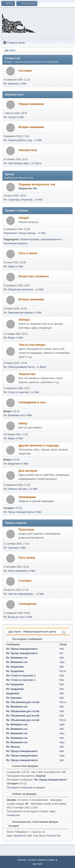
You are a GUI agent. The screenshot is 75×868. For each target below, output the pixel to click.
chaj (35, 836)
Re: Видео (9, 338)
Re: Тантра (10, 117)
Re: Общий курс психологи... (19, 290)
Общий (24, 218)
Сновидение (28, 604)
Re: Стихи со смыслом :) (17, 392)
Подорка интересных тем (37, 184)
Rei (35, 188)
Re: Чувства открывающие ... (20, 594)
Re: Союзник (11, 548)
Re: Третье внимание (15, 571)
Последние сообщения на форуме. (26, 788)
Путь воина (27, 558)
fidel (24, 84)
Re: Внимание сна (14, 415)
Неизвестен (13, 815)
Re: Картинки (11, 84)
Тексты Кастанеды (32, 345)
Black (43, 367)
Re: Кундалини (12, 464)
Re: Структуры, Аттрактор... (19, 200)
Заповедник (27, 497)
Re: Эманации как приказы (18, 313)
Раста (38, 163)
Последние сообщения (25, 639)
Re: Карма (9, 266)
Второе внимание (31, 127)
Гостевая (25, 71)
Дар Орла (38, 864)
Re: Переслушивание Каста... (20, 367)
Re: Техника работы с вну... (19, 140)
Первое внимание (31, 104)
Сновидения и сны (32, 402)
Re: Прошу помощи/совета (18, 512)
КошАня (41, 776)
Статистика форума (23, 766)
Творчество (27, 374)
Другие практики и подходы (39, 445)
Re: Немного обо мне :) (16, 489)
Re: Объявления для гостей (23, 702)
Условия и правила (37, 860)
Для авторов (28, 471)
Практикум (26, 530)
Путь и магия (28, 253)
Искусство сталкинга (34, 276)
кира (62, 662)
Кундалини (13, 693)
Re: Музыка (13, 747)
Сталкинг (25, 581)
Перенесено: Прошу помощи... (21, 233)
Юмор (23, 423)
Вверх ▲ (53, 860)
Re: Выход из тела (14, 617)
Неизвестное (28, 150)
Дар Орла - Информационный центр (32, 632)
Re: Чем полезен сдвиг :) (17, 163)
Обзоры (24, 320)
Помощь (22, 860)
